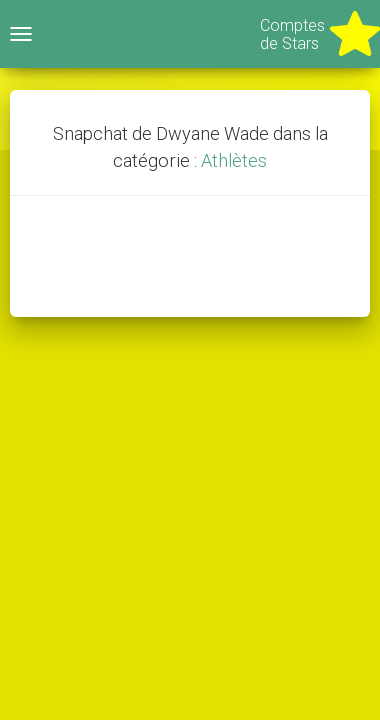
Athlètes (234, 160)
